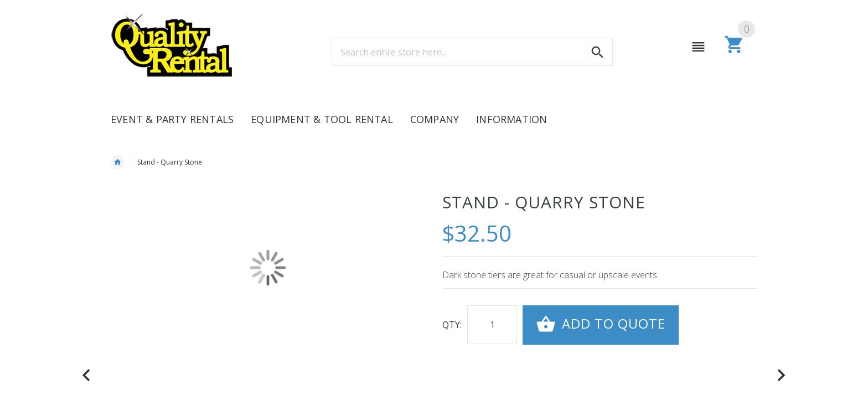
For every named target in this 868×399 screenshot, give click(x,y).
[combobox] (472, 52)
